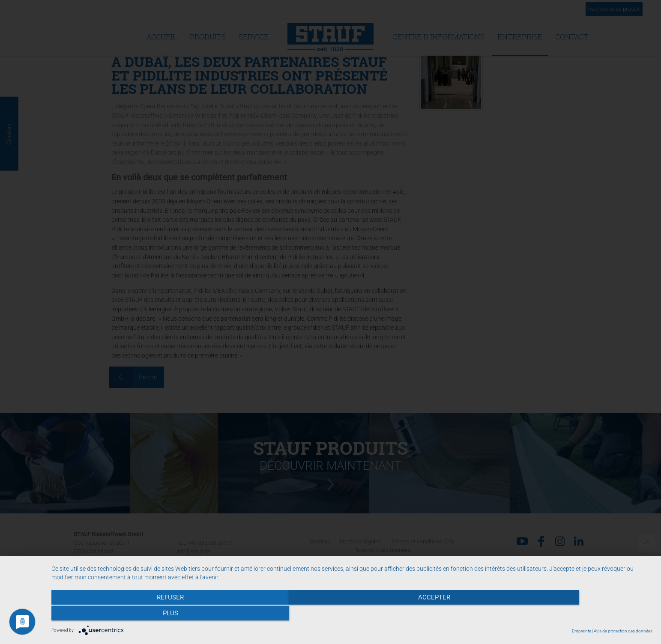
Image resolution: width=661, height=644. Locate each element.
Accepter (352, 614)
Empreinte (582, 631)
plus (562, 614)
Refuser (142, 614)
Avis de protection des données (623, 631)
